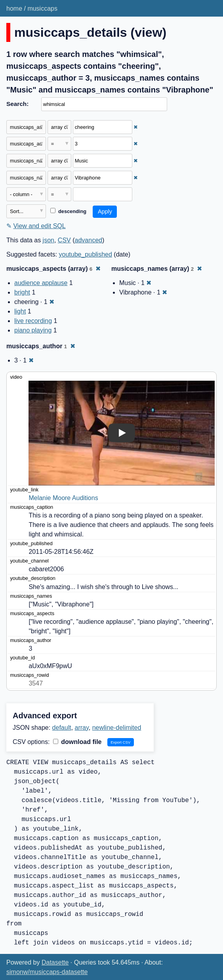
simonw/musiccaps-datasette (47, 972)
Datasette (55, 962)
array (82, 728)
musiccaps (42, 8)
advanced (89, 240)
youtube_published (86, 254)
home (14, 8)
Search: (17, 104)
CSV (64, 240)
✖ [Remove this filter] (136, 127)
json (49, 240)
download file (77, 742)
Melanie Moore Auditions (63, 498)
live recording (33, 321)
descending (68, 211)
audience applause (41, 283)
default (62, 728)
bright (22, 292)
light (20, 311)
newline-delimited (117, 728)
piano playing (33, 330)
